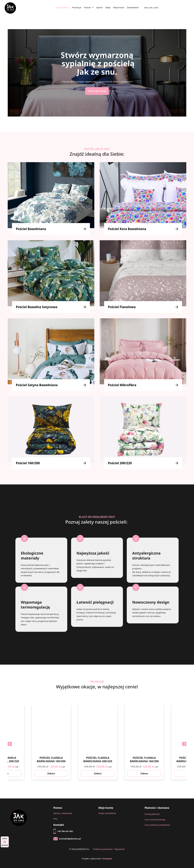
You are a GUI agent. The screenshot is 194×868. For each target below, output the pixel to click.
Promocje (77, 7)
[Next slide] (184, 744)
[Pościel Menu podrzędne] (93, 8)
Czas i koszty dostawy (155, 819)
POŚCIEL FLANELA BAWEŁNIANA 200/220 (45, 759)
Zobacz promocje (97, 91)
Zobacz (45, 773)
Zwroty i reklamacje (63, 813)
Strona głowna (62, 7)
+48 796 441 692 (65, 831)
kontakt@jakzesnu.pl (70, 839)
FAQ (55, 819)
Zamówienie (133, 7)
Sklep (108, 7)
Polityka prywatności (103, 849)
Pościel (87, 7)
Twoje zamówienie (107, 813)
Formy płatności (152, 814)
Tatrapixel (107, 859)
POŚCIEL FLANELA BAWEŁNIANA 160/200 (92, 759)
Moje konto (119, 7)
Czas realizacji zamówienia (157, 825)
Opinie (99, 7)
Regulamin (120, 849)
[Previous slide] (10, 744)
